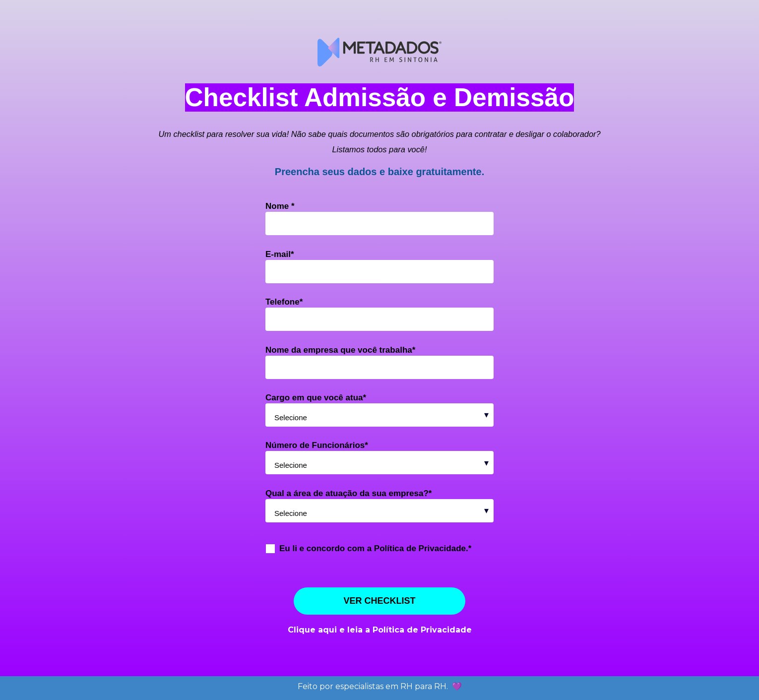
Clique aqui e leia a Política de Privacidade (380, 630)
